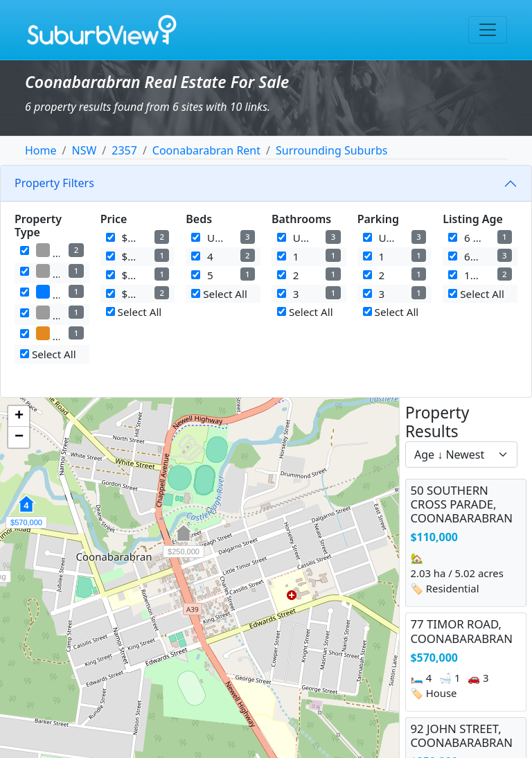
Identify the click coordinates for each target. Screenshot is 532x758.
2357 (124, 150)
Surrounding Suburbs (331, 150)
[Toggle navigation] (488, 30)
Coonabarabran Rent (206, 150)
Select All (48, 354)
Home (41, 150)
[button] (184, 540)
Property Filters (54, 183)
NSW (84, 150)
